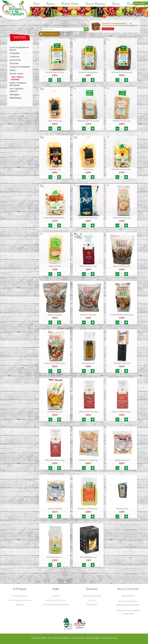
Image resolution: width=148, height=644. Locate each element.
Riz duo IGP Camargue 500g (88, 72)
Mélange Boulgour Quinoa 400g (88, 121)
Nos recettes (92, 605)
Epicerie (116, 4)
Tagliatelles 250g (55, 169)
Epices (13, 70)
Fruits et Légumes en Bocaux (19, 49)
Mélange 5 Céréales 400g (122, 121)
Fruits (36, 4)
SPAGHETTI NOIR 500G (122, 363)
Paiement (56, 596)
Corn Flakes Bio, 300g (55, 412)
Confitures (15, 57)
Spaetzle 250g (88, 169)
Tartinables (15, 53)
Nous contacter (78, 638)
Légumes (50, 4)
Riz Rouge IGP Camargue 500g (122, 72)
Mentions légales (93, 638)
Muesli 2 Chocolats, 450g (122, 266)
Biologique (15, 94)
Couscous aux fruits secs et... (88, 509)
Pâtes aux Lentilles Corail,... (122, 412)
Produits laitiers (70, 4)
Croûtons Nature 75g (122, 460)
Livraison (92, 600)
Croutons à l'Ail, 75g (55, 509)
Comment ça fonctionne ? (56, 600)
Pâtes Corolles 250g (55, 121)
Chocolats (14, 63)
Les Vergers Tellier (20, 596)
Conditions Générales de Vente (56, 605)
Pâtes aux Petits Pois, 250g (88, 412)
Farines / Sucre (16, 74)
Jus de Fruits (15, 60)
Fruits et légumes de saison (20, 600)
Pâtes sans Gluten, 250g (88, 266)
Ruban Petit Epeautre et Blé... (55, 218)
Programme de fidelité (92, 596)
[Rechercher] (63, 29)
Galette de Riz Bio (55, 266)
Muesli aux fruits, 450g (88, 315)
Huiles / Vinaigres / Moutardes (18, 84)
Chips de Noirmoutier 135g (88, 218)
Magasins (20, 605)
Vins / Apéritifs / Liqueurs (17, 90)
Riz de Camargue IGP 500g (55, 72)
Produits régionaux (96, 4)
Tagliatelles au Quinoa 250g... (122, 169)
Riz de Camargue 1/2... (55, 557)
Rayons (20, 38)
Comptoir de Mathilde (20, 67)
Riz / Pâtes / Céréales (17, 78)
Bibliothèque (15, 98)
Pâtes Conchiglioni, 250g (88, 557)
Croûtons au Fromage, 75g (88, 460)
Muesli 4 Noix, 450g (55, 315)
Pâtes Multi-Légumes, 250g (55, 460)
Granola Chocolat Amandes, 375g (122, 315)
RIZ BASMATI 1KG (88, 363)
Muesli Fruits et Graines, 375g (55, 363)
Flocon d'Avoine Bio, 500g (122, 218)
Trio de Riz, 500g (122, 509)
